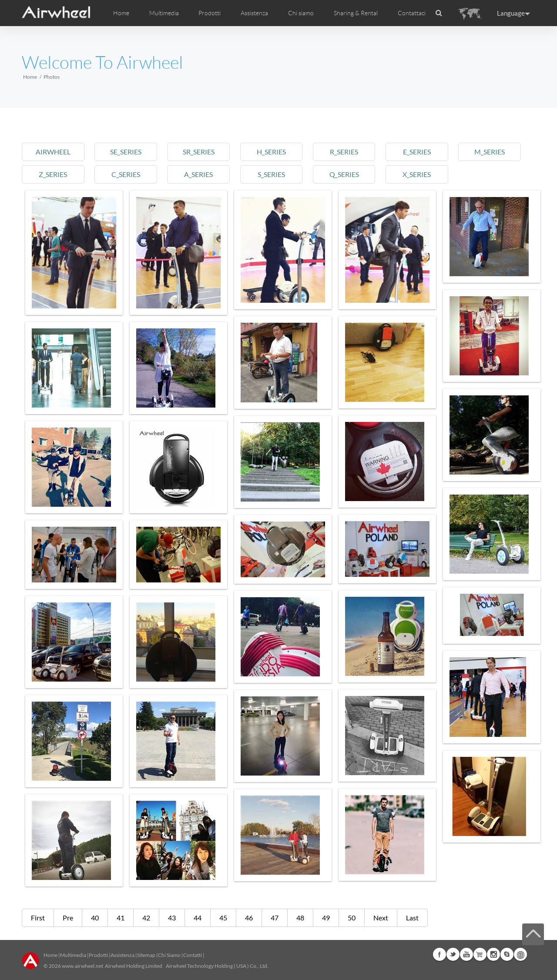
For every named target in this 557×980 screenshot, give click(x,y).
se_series (126, 152)
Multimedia (73, 955)
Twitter (453, 954)
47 (275, 918)
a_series (198, 174)
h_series (271, 152)
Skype (507, 954)
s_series (271, 174)
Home (121, 13)
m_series (490, 152)
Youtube (466, 954)
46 (249, 918)
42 (146, 918)
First (38, 918)
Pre (68, 918)
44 (198, 918)
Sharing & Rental (356, 13)
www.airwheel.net (82, 966)
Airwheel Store (480, 954)
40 (95, 918)
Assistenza (254, 13)
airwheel (53, 152)
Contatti (193, 955)
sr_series (199, 152)
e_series (417, 152)
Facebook (440, 954)
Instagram (493, 954)
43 (172, 918)
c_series (126, 174)
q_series (344, 174)
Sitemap (146, 955)
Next (381, 918)
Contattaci (412, 13)
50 (352, 918)
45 (223, 918)
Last (412, 918)
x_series (417, 174)
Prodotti (210, 13)
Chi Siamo (169, 955)
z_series (53, 174)
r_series (344, 152)
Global (520, 954)
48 (300, 918)
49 (326, 918)
